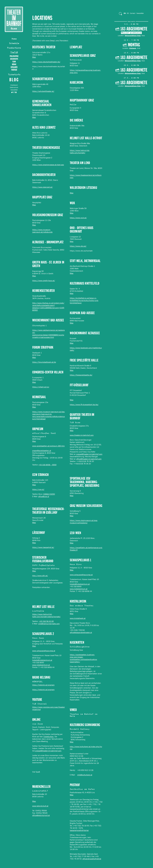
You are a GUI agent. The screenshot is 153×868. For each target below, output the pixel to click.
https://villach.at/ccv (41, 387)
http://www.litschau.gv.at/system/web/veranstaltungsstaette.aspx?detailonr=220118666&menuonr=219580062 (48, 307)
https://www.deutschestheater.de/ (46, 62)
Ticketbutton (48, 737)
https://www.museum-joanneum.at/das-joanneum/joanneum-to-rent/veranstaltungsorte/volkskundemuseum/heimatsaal (49, 415)
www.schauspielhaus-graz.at (81, 575)
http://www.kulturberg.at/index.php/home (86, 748)
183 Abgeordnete (134, 29)
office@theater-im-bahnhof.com (89, 459)
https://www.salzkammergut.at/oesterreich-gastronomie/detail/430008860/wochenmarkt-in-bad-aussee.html (48, 334)
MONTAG (134, 45)
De (128, 13)
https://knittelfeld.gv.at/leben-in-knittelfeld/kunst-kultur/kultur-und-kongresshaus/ (84, 300)
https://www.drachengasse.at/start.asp (48, 165)
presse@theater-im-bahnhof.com (89, 454)
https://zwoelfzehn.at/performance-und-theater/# (86, 549)
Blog (14, 80)
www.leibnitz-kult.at (40, 806)
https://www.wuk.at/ (78, 218)
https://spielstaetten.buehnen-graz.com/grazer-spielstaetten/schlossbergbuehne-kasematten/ (83, 658)
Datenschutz (14, 87)
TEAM (14, 62)
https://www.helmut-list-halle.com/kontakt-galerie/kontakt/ (46, 615)
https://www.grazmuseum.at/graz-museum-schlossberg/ (84, 522)
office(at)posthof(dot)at (92, 859)
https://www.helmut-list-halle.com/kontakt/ (80, 152)
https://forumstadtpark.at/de (44, 362)
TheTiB (14, 53)
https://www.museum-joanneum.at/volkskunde (42, 231)
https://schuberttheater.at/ (43, 91)
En (125, 13)
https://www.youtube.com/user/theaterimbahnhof (49, 708)
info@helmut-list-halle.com (49, 624)
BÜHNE (14, 64)
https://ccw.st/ (38, 489)
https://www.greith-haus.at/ (44, 281)
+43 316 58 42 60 (46, 621)
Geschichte (14, 59)
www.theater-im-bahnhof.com (82, 435)
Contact (133, 13)
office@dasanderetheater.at (81, 632)
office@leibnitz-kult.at (41, 815)
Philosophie (14, 56)
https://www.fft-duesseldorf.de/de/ (84, 405)
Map (34, 57)
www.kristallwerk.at (78, 618)
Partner (14, 70)
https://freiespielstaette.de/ (81, 375)
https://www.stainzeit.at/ (42, 187)
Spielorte (14, 67)
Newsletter (14, 90)
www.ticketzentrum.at (79, 589)
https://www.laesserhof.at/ (43, 547)
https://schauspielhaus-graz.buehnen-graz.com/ (85, 71)
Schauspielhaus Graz (133, 36)
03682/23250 (49, 494)
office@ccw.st (44, 496)
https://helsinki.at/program (43, 685)
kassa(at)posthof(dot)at (79, 830)
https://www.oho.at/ (78, 246)
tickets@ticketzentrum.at (80, 584)
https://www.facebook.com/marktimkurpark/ (86, 349)
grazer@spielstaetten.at (42, 451)
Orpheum (133, 48)
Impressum (14, 85)
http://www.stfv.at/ (40, 576)
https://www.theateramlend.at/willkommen (86, 176)
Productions (14, 48)
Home (14, 39)
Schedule (14, 44)
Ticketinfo (14, 75)
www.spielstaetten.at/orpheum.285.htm (48, 446)
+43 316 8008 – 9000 (47, 465)
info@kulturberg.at (85, 775)
